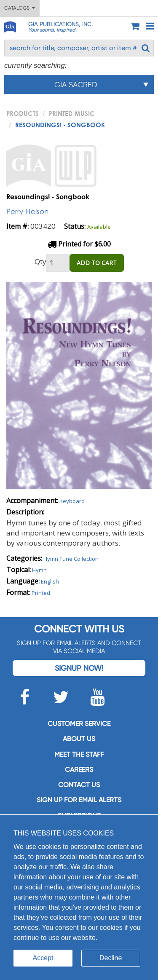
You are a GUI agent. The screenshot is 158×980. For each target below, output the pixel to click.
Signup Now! (79, 668)
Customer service (79, 724)
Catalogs (20, 8)
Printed (41, 593)
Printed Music (72, 113)
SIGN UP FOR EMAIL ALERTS (79, 800)
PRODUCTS (23, 113)
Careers (79, 770)
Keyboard (72, 501)
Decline (111, 958)
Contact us (79, 785)
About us (79, 739)
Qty (40, 261)
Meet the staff (79, 754)
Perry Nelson (27, 211)
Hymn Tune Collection (71, 559)
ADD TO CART (97, 263)
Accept (43, 958)
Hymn (39, 570)
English (50, 581)
